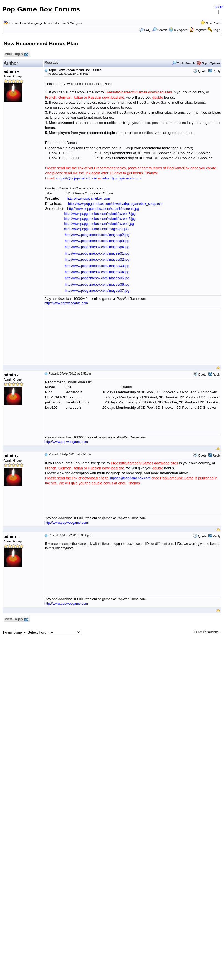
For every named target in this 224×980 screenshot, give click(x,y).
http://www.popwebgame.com (66, 303)
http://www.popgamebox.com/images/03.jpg (97, 266)
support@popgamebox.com (77, 178)
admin (11, 71)
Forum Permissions (208, 632)
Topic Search (183, 63)
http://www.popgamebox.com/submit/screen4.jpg (103, 209)
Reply (217, 71)
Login (217, 30)
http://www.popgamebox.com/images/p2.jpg (97, 235)
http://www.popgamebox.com (88, 198)
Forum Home (18, 23)
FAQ (147, 30)
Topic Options (208, 63)
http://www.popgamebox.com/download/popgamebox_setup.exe (115, 204)
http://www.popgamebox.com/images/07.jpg (97, 291)
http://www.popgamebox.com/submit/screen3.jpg (100, 214)
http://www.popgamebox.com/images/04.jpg (97, 272)
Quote (202, 71)
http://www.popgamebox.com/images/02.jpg (97, 260)
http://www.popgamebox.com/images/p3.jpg (97, 241)
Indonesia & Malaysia (67, 23)
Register (200, 30)
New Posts (213, 23)
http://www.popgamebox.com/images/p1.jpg (96, 229)
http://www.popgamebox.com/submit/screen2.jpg (100, 219)
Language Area (40, 23)
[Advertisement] (132, 336)
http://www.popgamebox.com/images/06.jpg (97, 285)
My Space (181, 30)
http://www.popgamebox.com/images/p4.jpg (97, 247)
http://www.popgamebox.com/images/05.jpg (97, 278)
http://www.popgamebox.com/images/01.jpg (97, 253)
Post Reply (16, 54)
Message (51, 63)
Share (219, 7)
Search (160, 30)
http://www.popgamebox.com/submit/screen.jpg (99, 224)
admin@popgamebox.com (122, 178)
